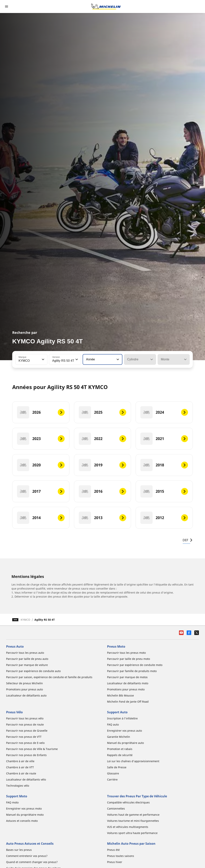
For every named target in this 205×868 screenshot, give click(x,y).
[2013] (103, 518)
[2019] (103, 465)
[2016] (103, 491)
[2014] (41, 518)
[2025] (103, 412)
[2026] (41, 412)
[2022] (103, 439)
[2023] (41, 439)
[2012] (164, 518)
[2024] (164, 412)
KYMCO (25, 620)
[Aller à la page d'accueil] (106, 6)
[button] (43, 359)
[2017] (41, 491)
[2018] (164, 465)
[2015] (164, 491)
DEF (188, 540)
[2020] (41, 465)
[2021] (164, 439)
